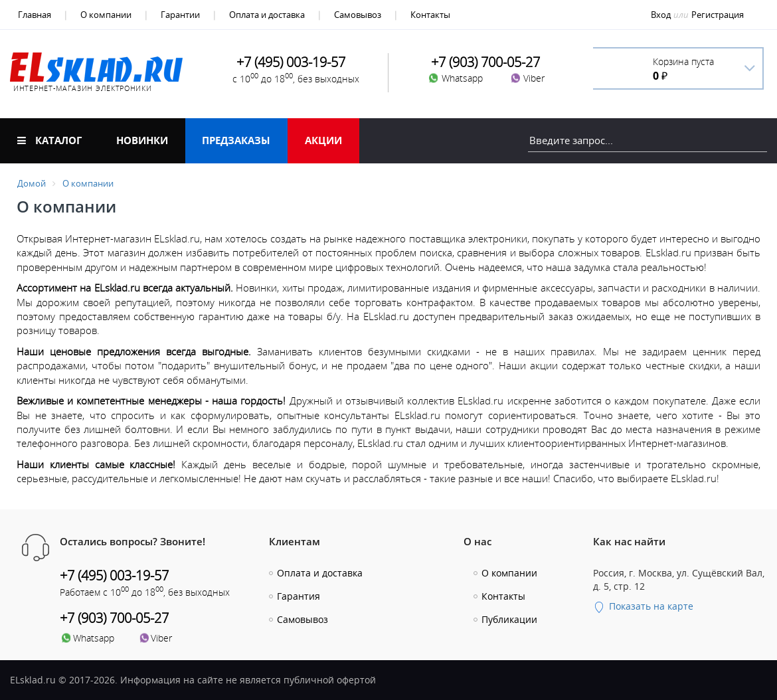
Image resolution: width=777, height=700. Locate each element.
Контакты (430, 15)
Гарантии (180, 15)
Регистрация (718, 15)
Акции (323, 140)
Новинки (142, 140)
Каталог (49, 140)
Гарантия (299, 596)
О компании (106, 15)
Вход (661, 15)
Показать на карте (643, 606)
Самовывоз (358, 15)
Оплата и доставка (267, 15)
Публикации (509, 619)
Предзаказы (236, 140)
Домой (32, 183)
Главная (35, 15)
